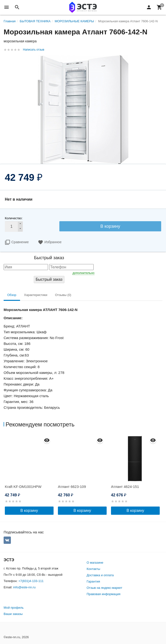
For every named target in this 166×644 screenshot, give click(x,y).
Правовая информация (104, 594)
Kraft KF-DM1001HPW (23, 487)
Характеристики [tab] (36, 295)
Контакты (93, 569)
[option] (30, 474)
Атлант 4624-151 (125, 487)
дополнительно (84, 273)
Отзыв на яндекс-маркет (104, 588)
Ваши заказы (13, 614)
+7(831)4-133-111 (31, 581)
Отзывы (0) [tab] (63, 295)
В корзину (110, 226)
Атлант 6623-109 (72, 487)
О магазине (95, 563)
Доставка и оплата (100, 575)
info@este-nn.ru (24, 587)
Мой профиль (14, 608)
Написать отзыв (34, 50)
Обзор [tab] (12, 295)
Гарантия (93, 581)
